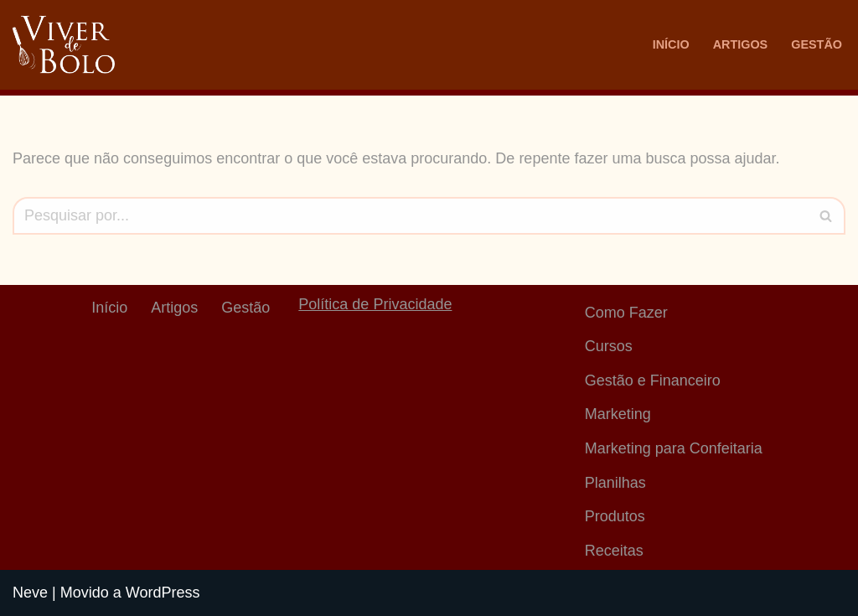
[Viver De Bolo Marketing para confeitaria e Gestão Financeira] (64, 45)
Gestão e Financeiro (653, 380)
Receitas (614, 551)
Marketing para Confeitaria (674, 448)
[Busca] (410, 216)
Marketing (618, 414)
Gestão (817, 44)
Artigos (741, 44)
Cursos (609, 346)
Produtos (615, 516)
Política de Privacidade (375, 304)
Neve (30, 593)
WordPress (163, 593)
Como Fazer (626, 313)
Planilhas (615, 483)
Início (671, 44)
